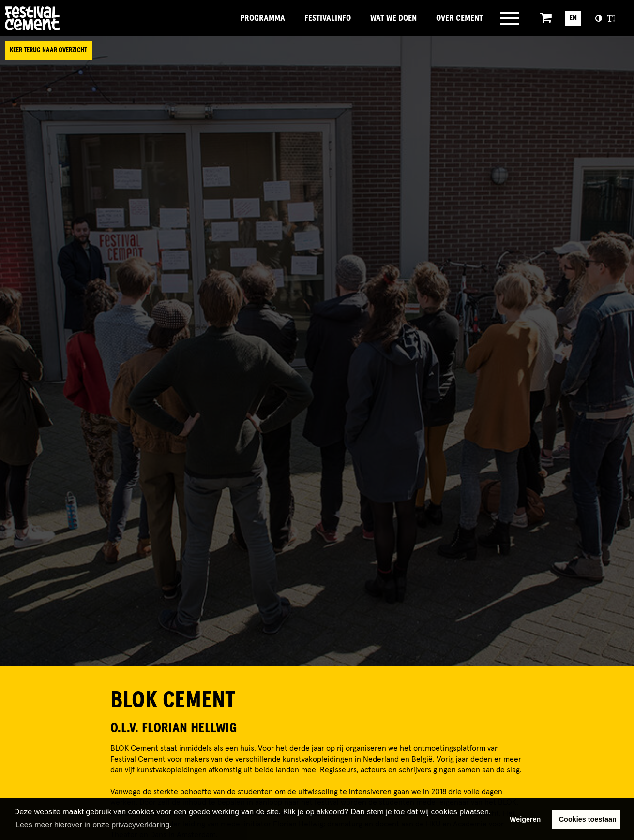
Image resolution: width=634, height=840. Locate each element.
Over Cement (460, 18)
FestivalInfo (328, 18)
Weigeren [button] (525, 819)
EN (573, 18)
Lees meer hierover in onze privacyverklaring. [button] (94, 825)
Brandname (65, 18)
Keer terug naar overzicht (48, 50)
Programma (263, 18)
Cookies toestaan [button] (588, 819)
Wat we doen (393, 18)
